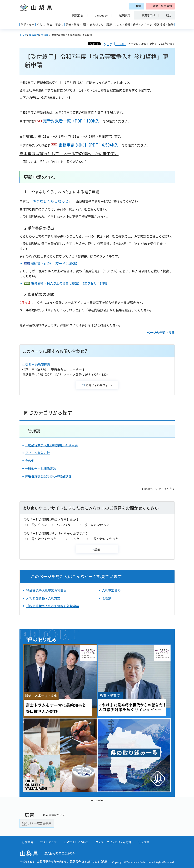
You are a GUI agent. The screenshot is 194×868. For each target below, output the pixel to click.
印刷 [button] (122, 44)
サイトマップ (48, 842)
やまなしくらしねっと (51, 201)
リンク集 (144, 842)
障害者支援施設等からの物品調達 (48, 476)
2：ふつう (63, 525)
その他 (30, 461)
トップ (23, 35)
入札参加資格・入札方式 (43, 598)
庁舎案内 (28, 842)
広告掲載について (54, 815)
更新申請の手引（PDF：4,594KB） (90, 145)
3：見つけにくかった (104, 539)
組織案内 (34, 35)
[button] (160, 6)
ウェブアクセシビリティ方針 (113, 842)
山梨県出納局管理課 (36, 365)
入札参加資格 (111, 590)
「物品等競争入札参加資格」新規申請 (51, 445)
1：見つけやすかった (42, 539)
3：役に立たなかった (94, 525)
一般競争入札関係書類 (41, 468)
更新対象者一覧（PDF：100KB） (73, 121)
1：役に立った (37, 525)
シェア (108, 44)
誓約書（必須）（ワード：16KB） (55, 263)
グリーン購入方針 (37, 453)
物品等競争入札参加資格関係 (46, 590)
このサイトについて (76, 842)
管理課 (45, 35)
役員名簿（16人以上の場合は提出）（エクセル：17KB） (71, 283)
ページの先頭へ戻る (161, 332)
